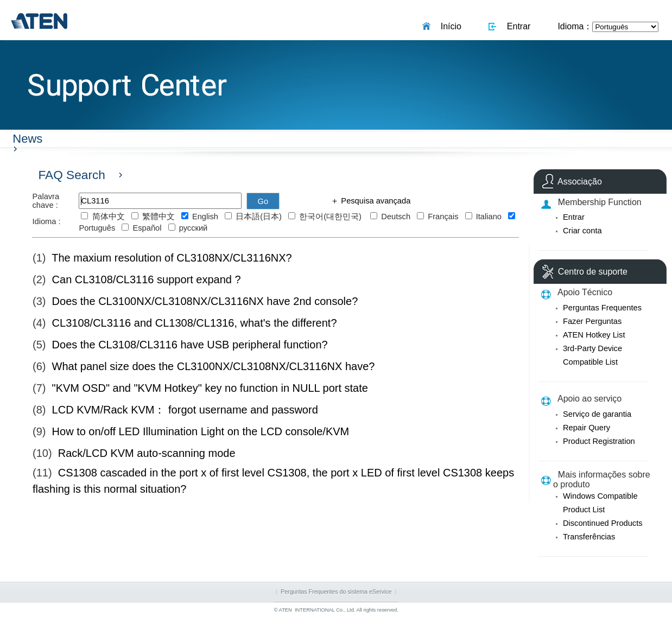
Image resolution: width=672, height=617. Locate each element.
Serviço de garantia (597, 414)
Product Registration (599, 441)
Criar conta (582, 231)
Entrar (516, 26)
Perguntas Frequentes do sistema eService (336, 591)
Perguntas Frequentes (602, 308)
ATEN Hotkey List (594, 335)
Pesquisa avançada (375, 201)
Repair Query (587, 428)
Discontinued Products (603, 523)
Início (449, 26)
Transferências (589, 537)
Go (263, 201)
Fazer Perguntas (592, 321)
